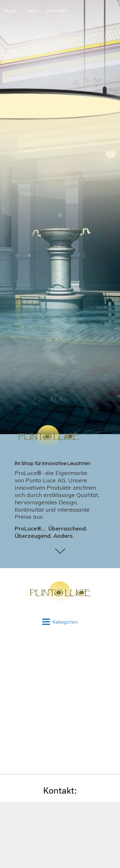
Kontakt (57, 11)
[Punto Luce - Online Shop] (60, 593)
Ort (32, 11)
